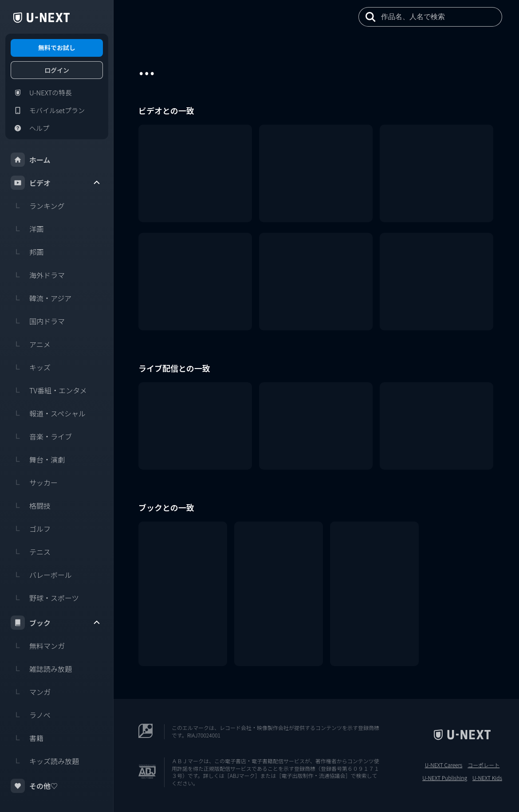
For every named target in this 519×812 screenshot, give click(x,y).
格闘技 (31, 506)
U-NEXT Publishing (445, 778)
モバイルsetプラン (48, 110)
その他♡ (34, 786)
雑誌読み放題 (41, 669)
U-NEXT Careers (444, 765)
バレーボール (41, 575)
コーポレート (484, 765)
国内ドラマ (38, 321)
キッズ (31, 367)
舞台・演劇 (38, 459)
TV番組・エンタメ (49, 390)
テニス (31, 552)
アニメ (31, 344)
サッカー (34, 482)
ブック (56, 623)
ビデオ (56, 183)
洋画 (27, 229)
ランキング (38, 206)
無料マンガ (38, 646)
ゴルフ (31, 529)
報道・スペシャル (48, 413)
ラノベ (31, 715)
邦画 (27, 252)
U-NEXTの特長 (41, 93)
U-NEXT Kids (487, 778)
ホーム (31, 160)
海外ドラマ (38, 275)
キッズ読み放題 (45, 761)
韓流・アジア (41, 298)
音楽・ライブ (41, 436)
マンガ (31, 692)
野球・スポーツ (45, 598)
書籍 (27, 738)
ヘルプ (30, 128)
